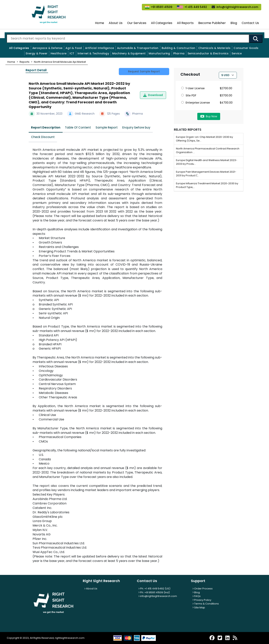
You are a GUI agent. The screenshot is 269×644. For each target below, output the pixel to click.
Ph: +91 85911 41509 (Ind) (154, 592)
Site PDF (189, 95)
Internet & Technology (93, 54)
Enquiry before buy (136, 127)
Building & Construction (178, 48)
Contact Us (250, 23)
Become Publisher (212, 23)
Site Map (199, 608)
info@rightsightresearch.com (237, 7)
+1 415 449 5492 (196, 7)
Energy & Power (37, 54)
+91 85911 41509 (162, 7)
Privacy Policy (202, 600)
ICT (72, 54)
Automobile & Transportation (138, 48)
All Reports (185, 23)
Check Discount (43, 137)
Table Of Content (78, 127)
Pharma (179, 54)
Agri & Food (74, 48)
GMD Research (85, 114)
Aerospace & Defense (47, 48)
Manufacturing (159, 54)
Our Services (137, 23)
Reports (25, 62)
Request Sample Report (144, 71)
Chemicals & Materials (214, 48)
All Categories (162, 23)
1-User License (193, 88)
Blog (234, 23)
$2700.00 (226, 88)
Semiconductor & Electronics (208, 54)
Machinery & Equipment (129, 54)
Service (237, 54)
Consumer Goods (246, 48)
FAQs (197, 596)
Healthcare (59, 54)
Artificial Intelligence (100, 48)
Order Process (203, 589)
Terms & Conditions (206, 604)
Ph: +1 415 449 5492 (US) (154, 589)
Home (100, 23)
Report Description (46, 127)
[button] (11, 62)
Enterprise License (196, 103)
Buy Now (209, 116)
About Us (116, 23)
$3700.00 (226, 95)
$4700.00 (226, 103)
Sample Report (107, 127)
